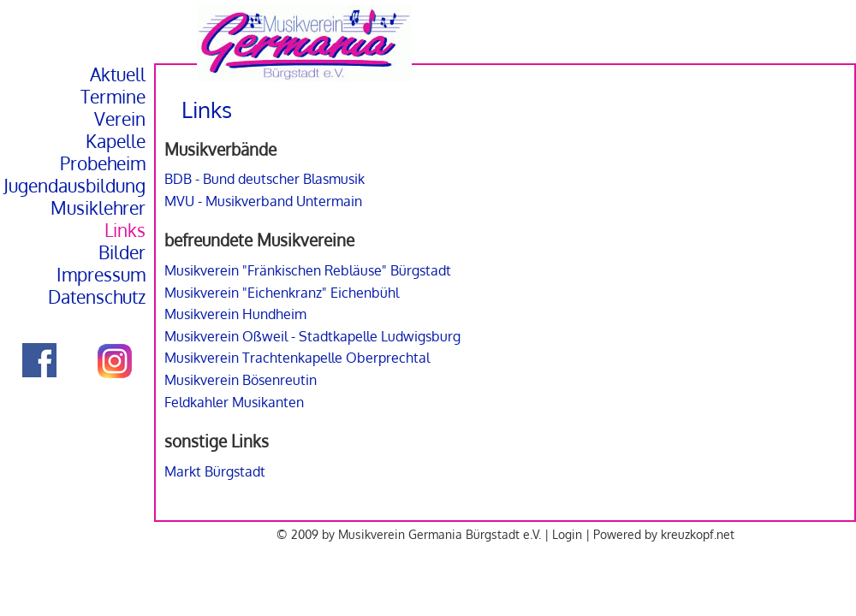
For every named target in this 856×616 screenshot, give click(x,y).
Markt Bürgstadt (215, 471)
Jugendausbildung (74, 186)
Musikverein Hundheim (235, 314)
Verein (120, 119)
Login (567, 534)
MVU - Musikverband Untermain (263, 201)
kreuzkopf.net (698, 534)
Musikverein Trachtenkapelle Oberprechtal (297, 358)
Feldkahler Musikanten (234, 402)
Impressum (101, 275)
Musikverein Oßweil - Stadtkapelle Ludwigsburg (312, 336)
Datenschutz (97, 297)
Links (125, 230)
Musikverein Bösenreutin (241, 380)
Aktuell (118, 74)
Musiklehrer (98, 208)
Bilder (122, 252)
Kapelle (116, 141)
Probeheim (103, 163)
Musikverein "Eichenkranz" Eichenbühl (282, 293)
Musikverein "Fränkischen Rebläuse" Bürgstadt (308, 270)
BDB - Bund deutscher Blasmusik (265, 179)
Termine (113, 97)
